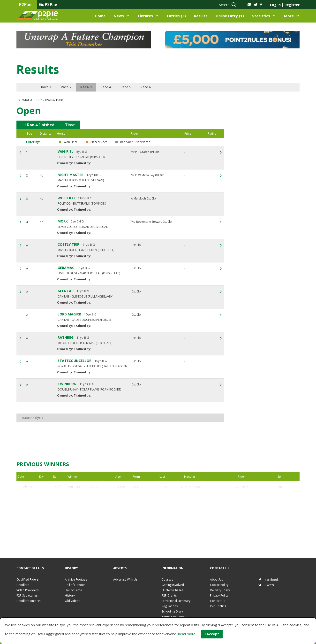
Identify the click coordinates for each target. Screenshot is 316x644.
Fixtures (145, 16)
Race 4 (110, 87)
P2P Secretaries (27, 595)
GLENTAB (66, 291)
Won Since (71, 142)
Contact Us (218, 601)
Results (201, 16)
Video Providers (27, 590)
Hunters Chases (172, 590)
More (289, 16)
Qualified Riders (27, 579)
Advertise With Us (125, 579)
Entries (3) (176, 16)
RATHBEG (66, 337)
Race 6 (152, 87)
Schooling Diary (172, 611)
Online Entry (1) (230, 16)
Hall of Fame (73, 590)
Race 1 (48, 87)
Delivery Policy (220, 590)
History (70, 595)
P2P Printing (218, 606)
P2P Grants (169, 595)
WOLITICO (66, 198)
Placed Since (99, 142)
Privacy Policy (219, 595)
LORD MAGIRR (69, 314)
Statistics (261, 16)
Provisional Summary (176, 601)
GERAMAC (66, 268)
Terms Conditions (174, 617)
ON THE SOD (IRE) (82, 522)
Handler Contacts (28, 601)
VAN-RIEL (65, 151)
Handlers (23, 585)
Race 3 (89, 87)
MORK (63, 221)
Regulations (170, 606)
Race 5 (131, 87)
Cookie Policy (219, 585)
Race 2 (68, 87)
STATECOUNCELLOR (75, 361)
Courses (167, 579)
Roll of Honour (75, 585)
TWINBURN (67, 384)
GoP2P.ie (48, 4)
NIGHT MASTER (71, 175)
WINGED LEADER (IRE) (86, 487)
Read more (187, 634)
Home (100, 16)
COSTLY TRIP (68, 244)
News (119, 16)
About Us (216, 579)
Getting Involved (173, 585)
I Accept (212, 634)
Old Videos (72, 601)
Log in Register (285, 5)
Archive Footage (76, 579)
